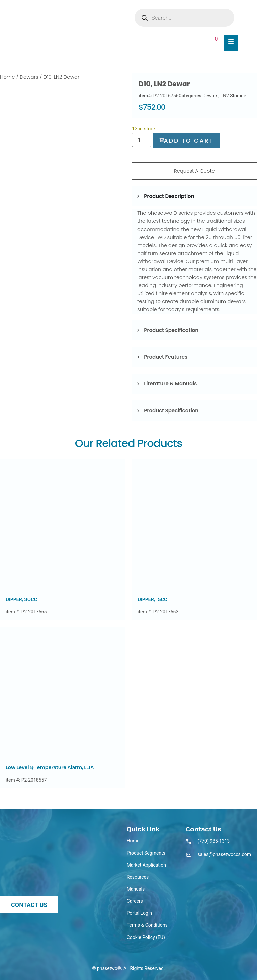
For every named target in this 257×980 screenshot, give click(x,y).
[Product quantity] (142, 140)
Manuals (136, 889)
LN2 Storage (233, 96)
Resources (138, 877)
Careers (135, 901)
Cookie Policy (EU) (146, 938)
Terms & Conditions (147, 925)
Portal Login (139, 913)
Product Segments (146, 853)
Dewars (29, 77)
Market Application (146, 865)
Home (7, 77)
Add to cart (187, 140)
